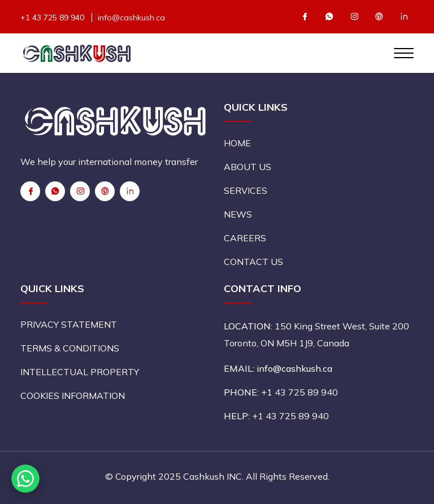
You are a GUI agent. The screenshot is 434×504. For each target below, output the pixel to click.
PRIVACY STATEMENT (69, 324)
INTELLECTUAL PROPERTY (80, 372)
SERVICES (246, 190)
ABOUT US (248, 167)
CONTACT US (253, 262)
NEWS (238, 214)
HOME (237, 143)
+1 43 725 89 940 (52, 18)
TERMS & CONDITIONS (70, 348)
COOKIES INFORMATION (73, 396)
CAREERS (245, 238)
